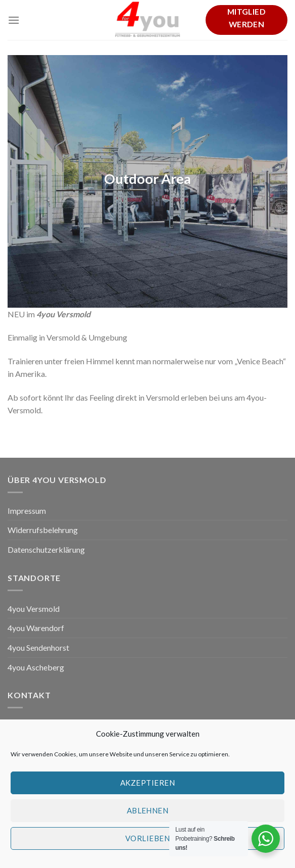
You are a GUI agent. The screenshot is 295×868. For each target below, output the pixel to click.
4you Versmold (34, 609)
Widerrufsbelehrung (43, 530)
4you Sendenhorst (38, 647)
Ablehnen (148, 814)
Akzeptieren (147, 787)
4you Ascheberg (36, 667)
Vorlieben (147, 842)
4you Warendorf (36, 628)
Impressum (27, 511)
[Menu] (14, 20)
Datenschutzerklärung (46, 549)
